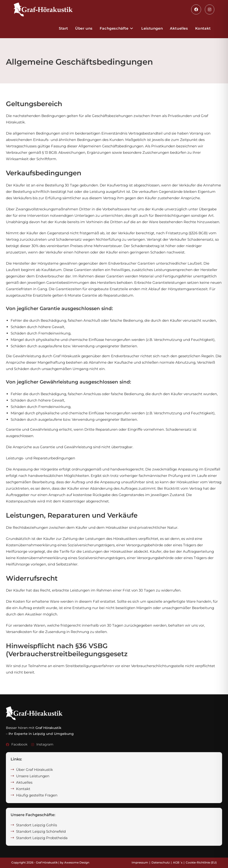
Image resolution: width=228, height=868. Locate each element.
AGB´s (178, 862)
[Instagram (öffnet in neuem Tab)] (210, 9)
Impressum (140, 862)
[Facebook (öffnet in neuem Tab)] (196, 9)
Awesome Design (77, 862)
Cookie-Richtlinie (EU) (201, 862)
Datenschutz (161, 862)
